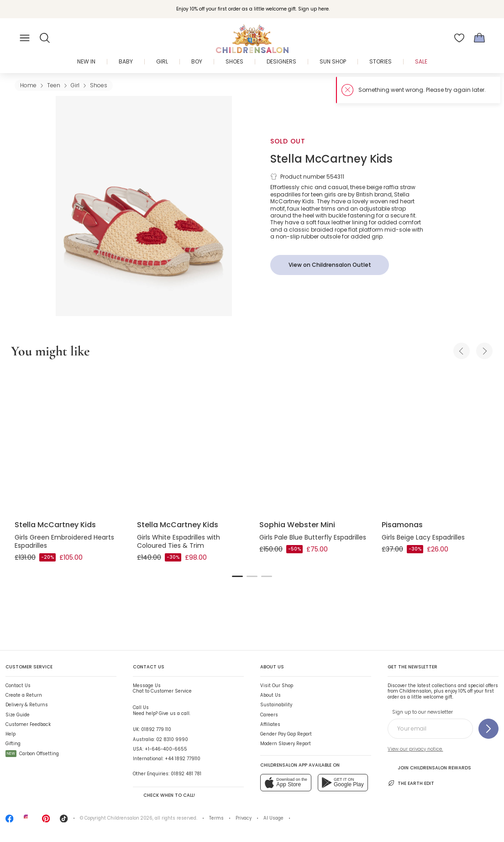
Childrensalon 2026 (130, 818)
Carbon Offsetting (32, 754)
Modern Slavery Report (286, 744)
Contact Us (18, 686)
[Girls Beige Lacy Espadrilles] (436, 441)
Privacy (244, 818)
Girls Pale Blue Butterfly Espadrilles (313, 537)
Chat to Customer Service (162, 688)
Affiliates (270, 724)
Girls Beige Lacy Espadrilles (423, 537)
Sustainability (276, 705)
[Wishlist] (459, 38)
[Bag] (479, 38)
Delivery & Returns (27, 705)
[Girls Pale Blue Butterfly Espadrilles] (313, 441)
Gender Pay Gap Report (286, 734)
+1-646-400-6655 (166, 749)
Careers (269, 715)
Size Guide (18, 715)
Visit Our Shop (277, 686)
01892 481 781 (186, 774)
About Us (270, 695)
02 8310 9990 (172, 739)
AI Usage (273, 818)
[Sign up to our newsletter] (488, 729)
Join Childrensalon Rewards (429, 768)
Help (10, 734)
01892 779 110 (156, 729)
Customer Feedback (28, 724)
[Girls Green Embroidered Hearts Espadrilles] (68, 441)
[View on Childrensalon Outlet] (330, 265)
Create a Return (24, 695)
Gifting (13, 744)
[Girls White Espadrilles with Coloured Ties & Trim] (191, 441)
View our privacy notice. (415, 749)
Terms (216, 818)
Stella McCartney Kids (331, 159)
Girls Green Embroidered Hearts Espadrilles (64, 541)
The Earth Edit (411, 783)
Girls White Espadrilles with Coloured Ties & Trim (178, 541)
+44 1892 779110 (183, 759)
